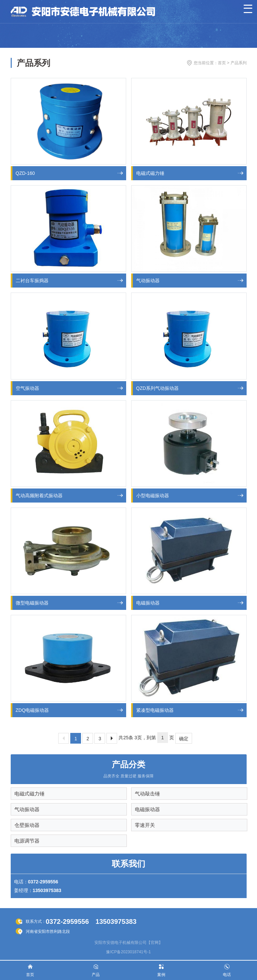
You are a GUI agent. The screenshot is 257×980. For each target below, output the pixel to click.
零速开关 (145, 825)
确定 (184, 739)
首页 (222, 63)
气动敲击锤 (147, 794)
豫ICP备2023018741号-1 (128, 952)
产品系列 (239, 63)
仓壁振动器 (27, 825)
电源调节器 (27, 841)
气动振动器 (27, 809)
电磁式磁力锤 (29, 794)
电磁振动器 (147, 809)
